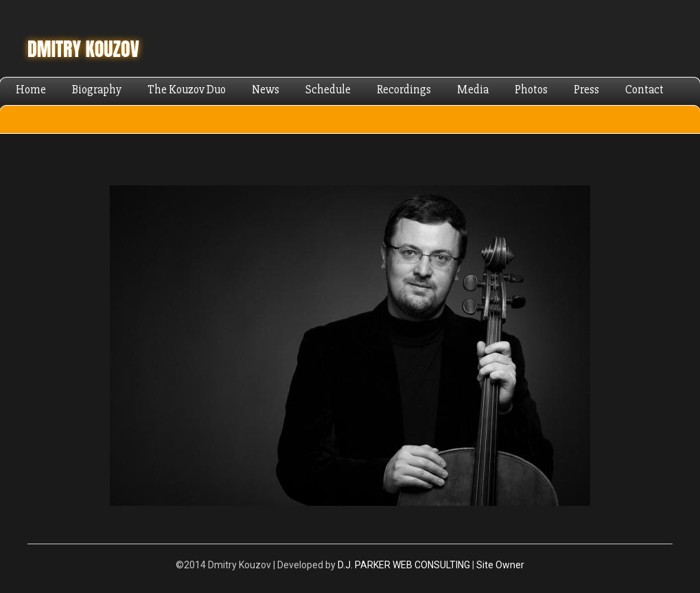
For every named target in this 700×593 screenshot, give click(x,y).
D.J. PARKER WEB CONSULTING (404, 565)
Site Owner (500, 565)
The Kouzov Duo (187, 90)
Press (586, 90)
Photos (531, 90)
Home (31, 90)
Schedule (328, 90)
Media (473, 90)
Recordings (404, 90)
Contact (644, 90)
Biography (97, 90)
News (266, 90)
